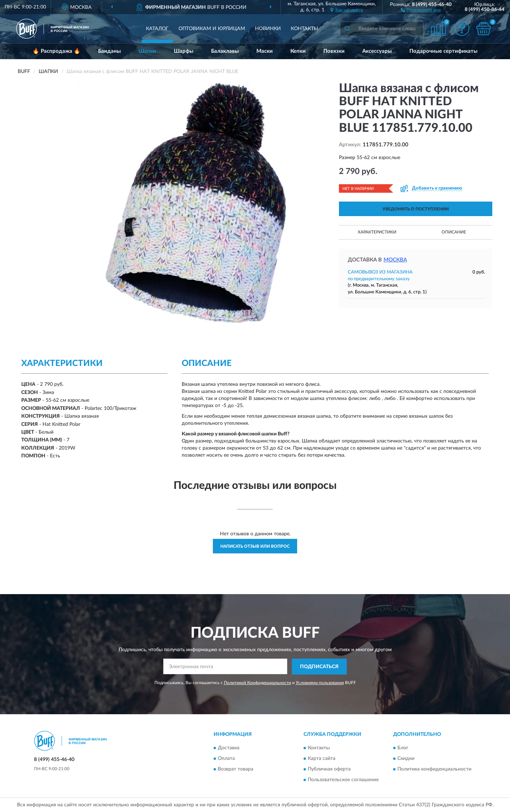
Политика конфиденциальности (434, 769)
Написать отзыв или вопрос (255, 546)
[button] (421, 10)
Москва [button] (395, 260)
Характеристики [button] (377, 232)
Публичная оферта (329, 769)
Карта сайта (322, 759)
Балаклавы (225, 51)
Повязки (334, 51)
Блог (403, 748)
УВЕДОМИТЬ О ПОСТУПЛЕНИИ (416, 209)
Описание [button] (454, 232)
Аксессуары (377, 51)
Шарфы (184, 51)
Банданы (109, 51)
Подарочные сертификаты (443, 51)
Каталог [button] (157, 29)
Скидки (406, 759)
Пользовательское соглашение (343, 780)
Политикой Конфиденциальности (257, 683)
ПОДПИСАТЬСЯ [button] (319, 667)
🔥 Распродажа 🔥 (56, 51)
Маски (265, 51)
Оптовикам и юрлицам (212, 29)
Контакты (305, 29)
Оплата (226, 759)
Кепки (298, 51)
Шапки (147, 51)
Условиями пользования (320, 683)
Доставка (229, 748)
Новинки (268, 29)
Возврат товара (236, 769)
